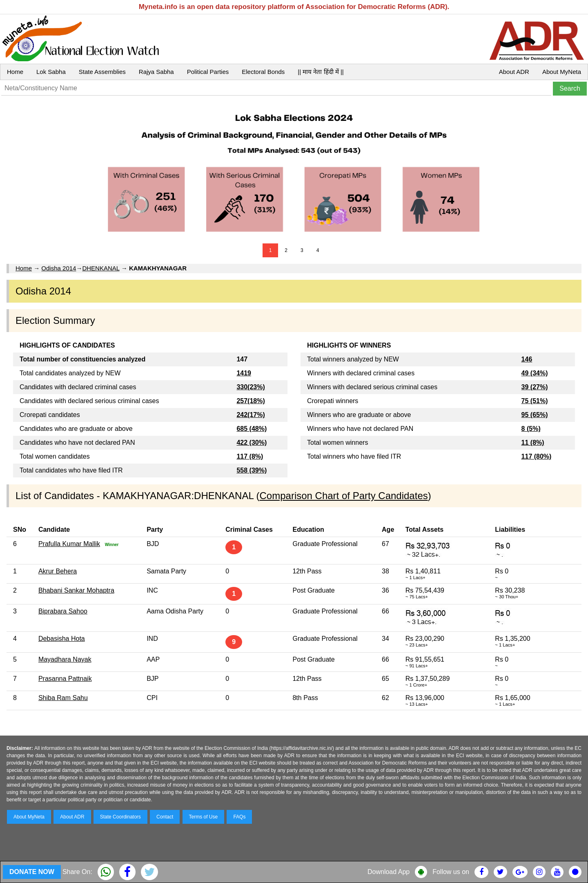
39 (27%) (535, 387)
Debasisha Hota (62, 639)
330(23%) (251, 387)
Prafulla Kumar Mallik (69, 544)
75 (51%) (535, 401)
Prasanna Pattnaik (65, 679)
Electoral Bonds (263, 72)
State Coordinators (120, 817)
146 (527, 359)
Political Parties (208, 72)
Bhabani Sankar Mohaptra (76, 590)
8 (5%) (531, 429)
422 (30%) (252, 443)
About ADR (514, 72)
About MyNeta (562, 72)
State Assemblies (102, 72)
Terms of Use (204, 817)
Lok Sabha (51, 72)
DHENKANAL (101, 268)
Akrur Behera (58, 571)
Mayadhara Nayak (65, 659)
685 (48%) (252, 429)
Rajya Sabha (156, 72)
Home (15, 72)
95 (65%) (535, 415)
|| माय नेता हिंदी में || (321, 72)
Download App (389, 872)
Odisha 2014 (59, 268)
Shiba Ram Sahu (63, 698)
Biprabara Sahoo (63, 611)
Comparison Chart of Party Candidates (344, 496)
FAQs (239, 817)
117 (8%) (250, 456)
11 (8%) (533, 443)
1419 (244, 373)
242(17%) (251, 415)
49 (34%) (535, 373)
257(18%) (251, 401)
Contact (165, 817)
